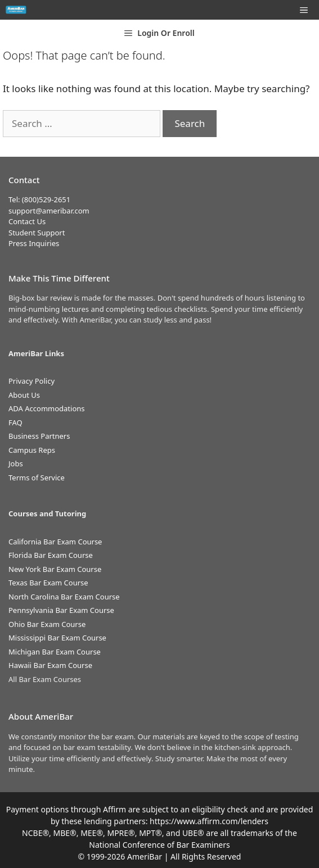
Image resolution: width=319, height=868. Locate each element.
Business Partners (39, 436)
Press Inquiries (34, 243)
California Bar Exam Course (55, 542)
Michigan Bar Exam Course (55, 652)
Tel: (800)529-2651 (39, 199)
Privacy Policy (32, 381)
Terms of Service (37, 478)
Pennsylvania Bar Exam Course (61, 610)
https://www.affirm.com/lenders (209, 821)
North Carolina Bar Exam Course (64, 597)
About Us (24, 395)
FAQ (15, 422)
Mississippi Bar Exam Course (57, 638)
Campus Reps (32, 450)
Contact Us (27, 221)
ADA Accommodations (47, 408)
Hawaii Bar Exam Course (50, 665)
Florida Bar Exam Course (51, 555)
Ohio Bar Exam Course (47, 624)
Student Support (37, 233)
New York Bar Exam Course (55, 569)
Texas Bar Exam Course (48, 583)
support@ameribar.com (49, 211)
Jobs (16, 463)
